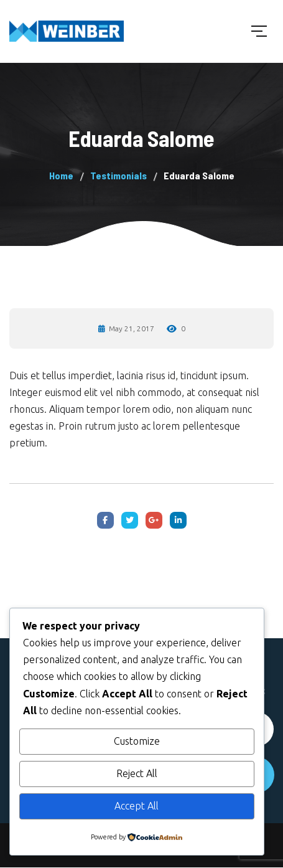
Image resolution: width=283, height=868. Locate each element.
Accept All (137, 806)
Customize (137, 741)
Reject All (137, 773)
